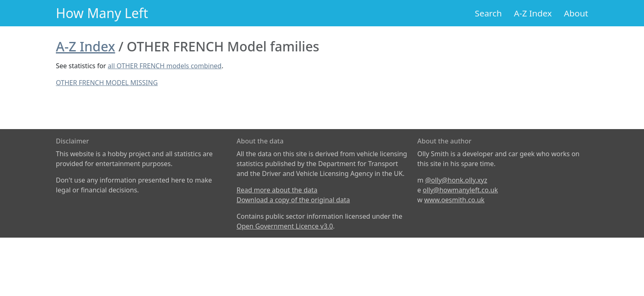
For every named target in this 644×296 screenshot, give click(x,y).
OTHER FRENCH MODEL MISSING (107, 83)
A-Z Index (533, 13)
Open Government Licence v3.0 (285, 226)
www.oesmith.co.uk (454, 200)
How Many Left (102, 13)
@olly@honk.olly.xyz (456, 180)
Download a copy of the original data (293, 200)
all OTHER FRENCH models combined (164, 66)
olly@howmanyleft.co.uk (460, 190)
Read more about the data (277, 190)
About (576, 13)
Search (488, 13)
